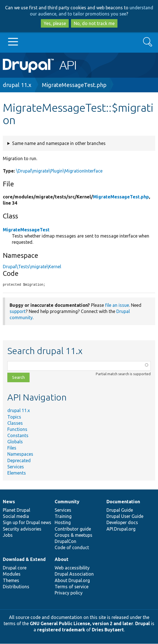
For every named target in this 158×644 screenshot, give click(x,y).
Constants (18, 436)
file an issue (117, 305)
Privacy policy (69, 593)
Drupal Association (74, 574)
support (18, 312)
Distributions (16, 587)
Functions (17, 430)
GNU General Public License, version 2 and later (82, 624)
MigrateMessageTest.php (74, 85)
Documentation (123, 502)
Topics (14, 417)
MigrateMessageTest (26, 230)
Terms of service (72, 587)
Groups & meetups (74, 535)
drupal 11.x (17, 85)
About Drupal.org (72, 581)
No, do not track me (94, 23)
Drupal (143, 624)
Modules (12, 574)
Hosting (63, 523)
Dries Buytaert (108, 630)
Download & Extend (24, 560)
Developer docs (122, 523)
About (62, 560)
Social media (16, 516)
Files (12, 448)
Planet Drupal (16, 510)
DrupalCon (65, 542)
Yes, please (55, 23)
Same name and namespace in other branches (59, 143)
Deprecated (19, 461)
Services (16, 467)
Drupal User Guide (125, 516)
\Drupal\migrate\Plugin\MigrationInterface (59, 171)
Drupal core (15, 568)
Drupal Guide (120, 510)
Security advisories (22, 529)
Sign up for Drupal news (27, 523)
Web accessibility (72, 568)
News (9, 502)
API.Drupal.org (121, 529)
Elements (17, 473)
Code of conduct (72, 548)
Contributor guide (73, 529)
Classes (15, 423)
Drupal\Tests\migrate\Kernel (32, 267)
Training (63, 516)
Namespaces (20, 454)
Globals (15, 442)
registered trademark (61, 630)
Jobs (8, 535)
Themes (11, 581)
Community (67, 502)
